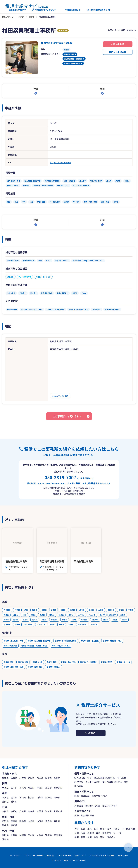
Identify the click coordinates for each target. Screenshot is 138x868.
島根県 (14, 821)
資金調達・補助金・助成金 (87, 806)
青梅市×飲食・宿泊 (68, 662)
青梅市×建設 (9, 662)
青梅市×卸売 (52, 662)
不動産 (116, 829)
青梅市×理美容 (107, 662)
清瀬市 (17, 624)
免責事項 (50, 855)
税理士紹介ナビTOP (16, 10)
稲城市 (62, 624)
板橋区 (42, 615)
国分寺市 (95, 620)
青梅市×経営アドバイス (61, 646)
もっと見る (90, 733)
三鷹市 (123, 615)
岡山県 (23, 821)
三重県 (40, 811)
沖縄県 (5, 839)
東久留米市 (28, 624)
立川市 (102, 615)
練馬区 (52, 615)
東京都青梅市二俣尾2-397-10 (58, 43)
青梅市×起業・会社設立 (90, 641)
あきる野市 (82, 624)
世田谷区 (111, 610)
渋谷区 (121, 610)
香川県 (57, 821)
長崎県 (23, 835)
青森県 (14, 778)
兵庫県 (23, 811)
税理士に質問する (71, 10)
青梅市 (32, 17)
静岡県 (5, 801)
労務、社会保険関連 (84, 815)
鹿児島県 (58, 835)
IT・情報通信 (128, 829)
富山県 (14, 797)
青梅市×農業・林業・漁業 (14, 667)
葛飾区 (71, 615)
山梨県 (40, 797)
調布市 (35, 620)
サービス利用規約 (64, 855)
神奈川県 (58, 788)
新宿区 (35, 610)
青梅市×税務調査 (10, 646)
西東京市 (94, 624)
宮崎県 (49, 835)
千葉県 (40, 788)
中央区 (17, 610)
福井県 (31, 797)
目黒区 (91, 610)
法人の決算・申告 (83, 778)
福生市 (115, 620)
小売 (89, 829)
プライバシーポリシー (33, 855)
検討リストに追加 (118, 52)
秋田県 (40, 778)
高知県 (14, 825)
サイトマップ (15, 855)
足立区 (61, 615)
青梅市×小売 (37, 662)
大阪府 (5, 811)
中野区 (131, 610)
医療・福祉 (99, 837)
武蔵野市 (113, 615)
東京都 (21, 17)
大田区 (101, 610)
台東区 (54, 610)
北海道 (5, 778)
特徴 (36, 89)
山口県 (40, 821)
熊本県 (31, 835)
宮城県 (31, 778)
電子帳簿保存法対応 (112, 782)
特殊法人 (111, 837)
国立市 (106, 620)
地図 (102, 89)
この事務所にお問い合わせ (67, 416)
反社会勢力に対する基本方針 (102, 855)
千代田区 (7, 610)
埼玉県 (31, 788)
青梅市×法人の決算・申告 (14, 641)
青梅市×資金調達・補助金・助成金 (34, 646)
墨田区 (63, 610)
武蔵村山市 (41, 624)
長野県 (49, 797)
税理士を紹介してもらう (44, 10)
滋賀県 (49, 811)
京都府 (14, 811)
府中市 (16, 620)
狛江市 (124, 620)
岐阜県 (57, 797)
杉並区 (6, 615)
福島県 (57, 778)
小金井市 (54, 620)
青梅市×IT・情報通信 (88, 662)
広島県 (31, 821)
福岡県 (5, 835)
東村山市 (84, 620)
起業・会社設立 (82, 796)
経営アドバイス (110, 806)
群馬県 (23, 788)
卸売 (96, 829)
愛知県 (14, 801)
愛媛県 (5, 825)
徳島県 (49, 821)
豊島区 (16, 615)
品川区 (82, 610)
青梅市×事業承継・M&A (112, 641)
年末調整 (122, 778)
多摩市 (52, 624)
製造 (83, 829)
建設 (77, 829)
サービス (118, 833)
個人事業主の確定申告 (105, 778)
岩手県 (23, 778)
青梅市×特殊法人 (54, 667)
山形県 (49, 778)
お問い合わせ (118, 44)
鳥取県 (5, 821)
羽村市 (71, 624)
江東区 (72, 610)
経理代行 (79, 782)
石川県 (23, 797)
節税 (126, 782)
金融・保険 (80, 833)
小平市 (65, 620)
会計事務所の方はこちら (97, 10)
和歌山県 (58, 811)
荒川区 (33, 615)
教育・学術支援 (103, 833)
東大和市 (7, 624)
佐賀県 (14, 835)
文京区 (44, 610)
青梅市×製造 (23, 662)
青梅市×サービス (123, 662)
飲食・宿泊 (106, 829)
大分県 (40, 835)
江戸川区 (81, 615)
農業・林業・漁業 (83, 837)
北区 (24, 615)
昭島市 (25, 620)
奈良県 (31, 811)
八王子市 (92, 615)
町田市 (44, 620)
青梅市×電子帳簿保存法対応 (66, 641)
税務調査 (79, 786)
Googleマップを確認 (60, 396)
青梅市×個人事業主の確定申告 (39, 641)
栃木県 (14, 788)
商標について (81, 855)
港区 (26, 610)
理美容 (91, 833)
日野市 (74, 620)
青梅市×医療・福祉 (35, 667)
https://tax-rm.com (60, 162)
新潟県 (5, 797)
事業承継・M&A (99, 796)
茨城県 (5, 788)
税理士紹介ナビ (8, 17)
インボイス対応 (93, 782)
